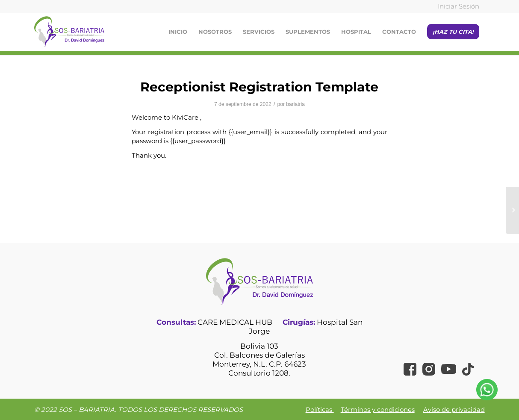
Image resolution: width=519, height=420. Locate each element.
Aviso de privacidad (454, 410)
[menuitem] (456, 7)
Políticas (320, 410)
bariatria (295, 104)
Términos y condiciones (378, 410)
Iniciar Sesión (459, 6)
